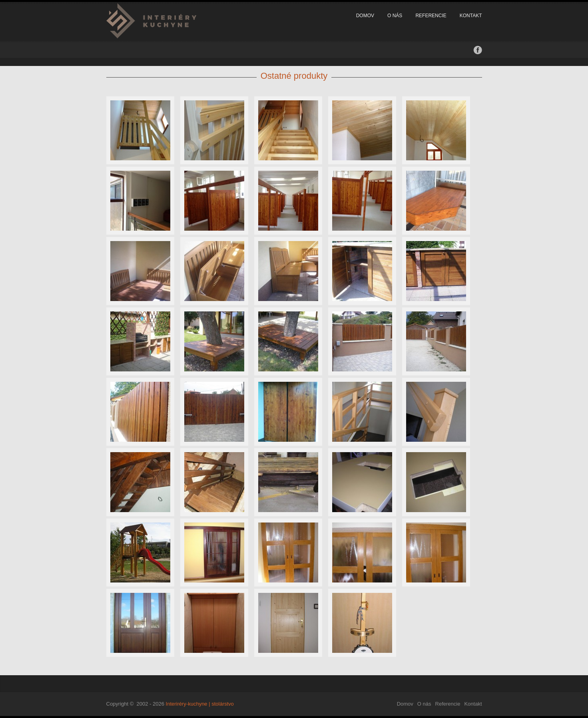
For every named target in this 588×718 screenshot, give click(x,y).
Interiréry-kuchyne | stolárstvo (200, 704)
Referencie (431, 16)
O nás (395, 16)
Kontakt (471, 16)
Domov (365, 16)
